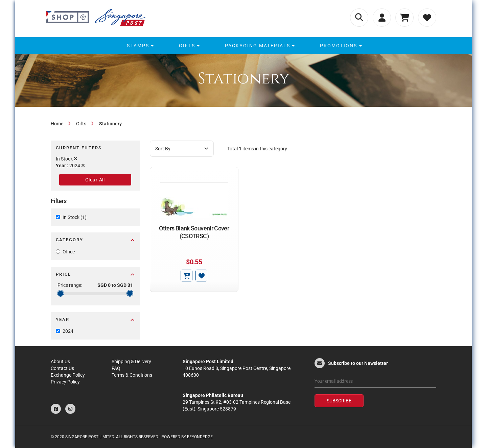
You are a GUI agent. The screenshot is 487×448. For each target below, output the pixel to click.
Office (69, 252)
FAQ (116, 368)
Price (95, 274)
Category (95, 240)
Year (95, 319)
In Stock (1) (75, 217)
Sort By (182, 149)
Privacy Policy (65, 382)
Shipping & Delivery (131, 362)
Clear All (95, 180)
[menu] (243, 46)
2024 (68, 331)
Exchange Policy (68, 375)
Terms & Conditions (132, 375)
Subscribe (339, 401)
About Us (60, 362)
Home (57, 124)
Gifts (81, 124)
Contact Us (62, 368)
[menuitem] (139, 46)
